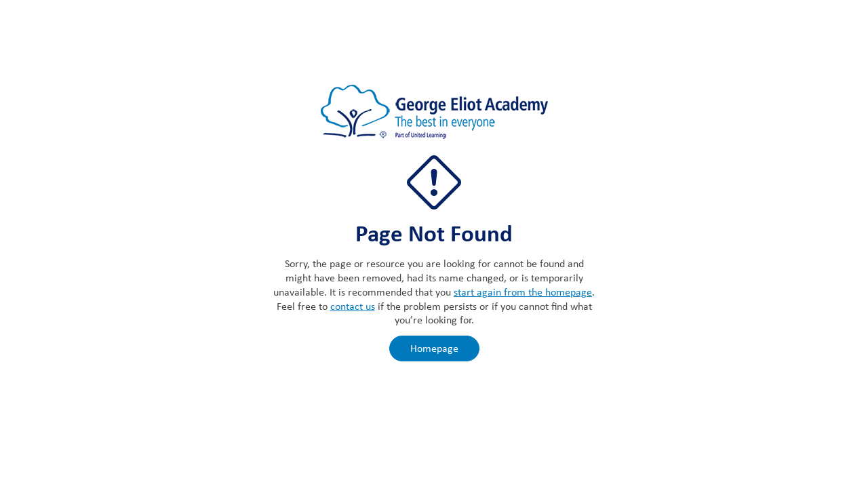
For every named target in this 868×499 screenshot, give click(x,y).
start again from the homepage (523, 292)
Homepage (434, 348)
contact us (353, 306)
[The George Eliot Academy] (434, 119)
